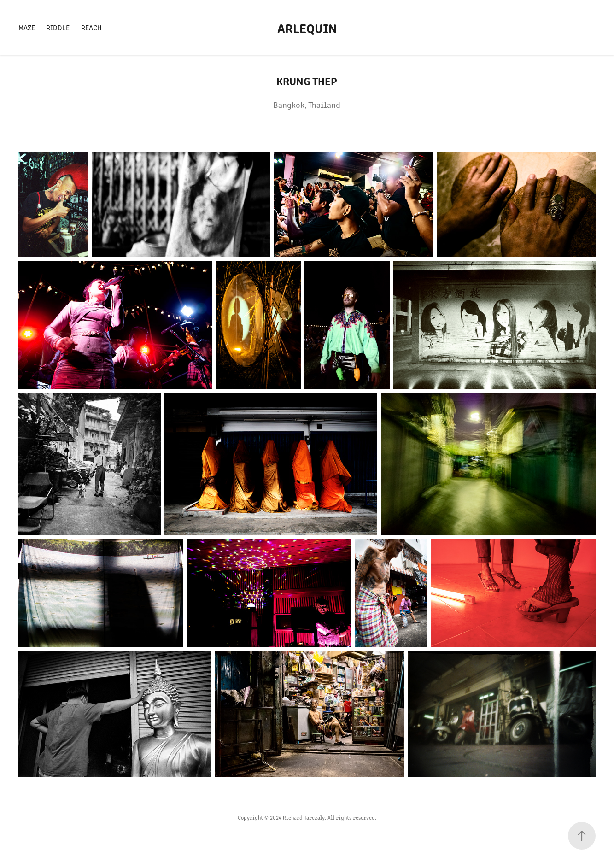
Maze (27, 27)
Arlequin (307, 28)
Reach (91, 27)
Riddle (58, 27)
